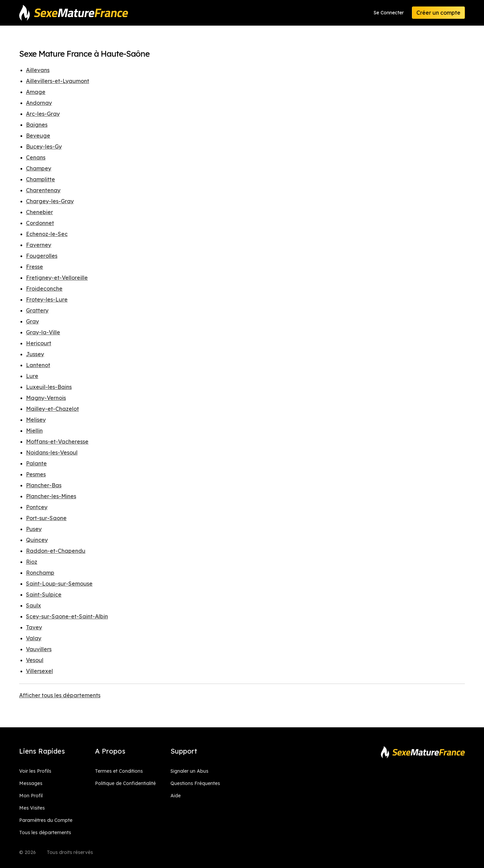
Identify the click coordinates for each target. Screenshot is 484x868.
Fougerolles (42, 256)
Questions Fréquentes (195, 783)
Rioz (32, 562)
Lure (32, 376)
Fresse (34, 267)
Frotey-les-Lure (47, 299)
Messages (31, 783)
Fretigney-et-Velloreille (57, 278)
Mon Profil (31, 796)
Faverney (39, 245)
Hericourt (39, 343)
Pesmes (36, 474)
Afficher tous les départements (60, 695)
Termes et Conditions (119, 771)
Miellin (34, 431)
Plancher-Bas (44, 485)
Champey (39, 168)
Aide (176, 796)
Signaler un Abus (189, 771)
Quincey (37, 540)
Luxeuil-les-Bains (49, 387)
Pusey (34, 529)
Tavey (34, 627)
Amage (36, 92)
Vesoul (35, 660)
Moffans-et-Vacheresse (57, 442)
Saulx (33, 605)
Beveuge (38, 136)
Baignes (37, 125)
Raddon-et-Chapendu (56, 551)
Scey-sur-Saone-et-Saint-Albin (67, 616)
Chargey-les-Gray (50, 201)
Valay (34, 638)
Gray (32, 321)
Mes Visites (32, 808)
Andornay (39, 103)
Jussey (35, 354)
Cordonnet (40, 223)
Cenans (36, 157)
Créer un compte (438, 13)
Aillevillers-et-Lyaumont (58, 81)
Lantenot (38, 365)
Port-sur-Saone (46, 518)
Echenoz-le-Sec (47, 234)
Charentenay (43, 190)
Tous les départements (45, 832)
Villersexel (39, 671)
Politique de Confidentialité (125, 783)
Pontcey (37, 507)
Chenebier (39, 212)
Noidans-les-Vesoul (52, 452)
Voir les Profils (35, 771)
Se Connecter (389, 13)
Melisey (36, 420)
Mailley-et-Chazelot (52, 409)
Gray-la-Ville (43, 332)
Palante (36, 463)
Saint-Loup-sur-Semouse (59, 584)
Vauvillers (39, 649)
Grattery (37, 310)
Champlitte (40, 179)
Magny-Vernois (46, 398)
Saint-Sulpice (44, 594)
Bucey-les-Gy (44, 146)
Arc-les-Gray (43, 114)
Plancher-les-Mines (51, 496)
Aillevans (38, 70)
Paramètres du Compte (46, 820)
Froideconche (44, 289)
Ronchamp (40, 573)
